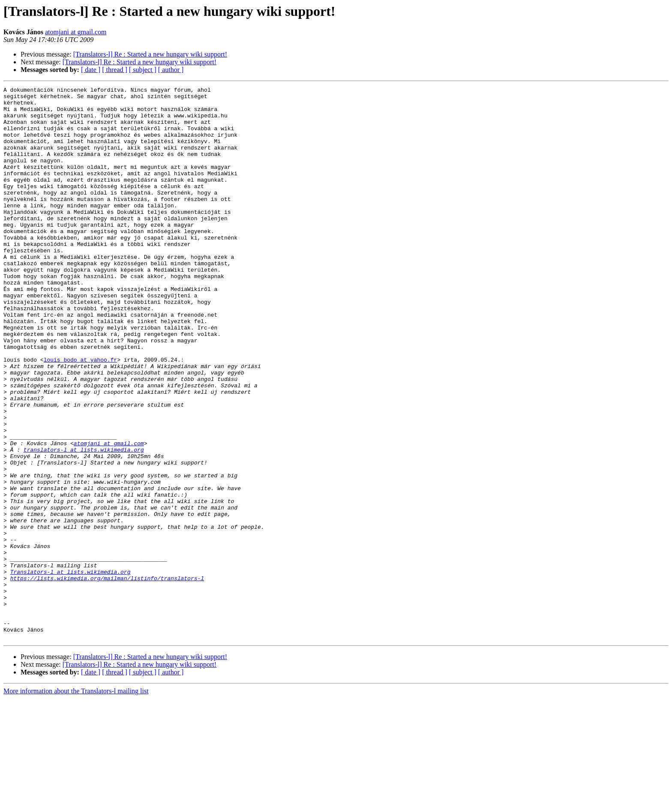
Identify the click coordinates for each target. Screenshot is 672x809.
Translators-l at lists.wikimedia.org (70, 669)
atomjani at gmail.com (76, 32)
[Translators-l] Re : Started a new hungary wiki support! (150, 54)
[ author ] (171, 70)
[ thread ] (115, 70)
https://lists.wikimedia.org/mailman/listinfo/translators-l (107, 677)
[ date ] (91, 70)
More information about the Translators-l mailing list (76, 802)
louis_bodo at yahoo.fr (81, 415)
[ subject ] (143, 70)
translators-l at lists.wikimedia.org (84, 523)
